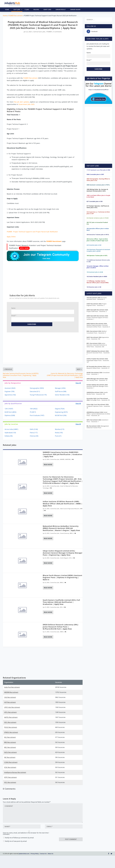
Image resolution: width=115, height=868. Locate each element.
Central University (65, 533)
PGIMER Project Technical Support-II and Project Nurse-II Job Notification (32, 232)
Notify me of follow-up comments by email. (19, 826)
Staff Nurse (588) (61, 391)
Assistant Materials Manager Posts (98, 387)
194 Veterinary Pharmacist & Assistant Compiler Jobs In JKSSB (98, 250)
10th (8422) (34, 409)
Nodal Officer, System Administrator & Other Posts (98, 414)
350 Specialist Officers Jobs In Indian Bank (98, 229)
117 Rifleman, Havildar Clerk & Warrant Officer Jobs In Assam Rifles (98, 282)
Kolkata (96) (9, 436)
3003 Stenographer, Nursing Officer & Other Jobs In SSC (98, 180)
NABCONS (68, 459)
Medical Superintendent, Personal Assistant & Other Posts (98, 326)
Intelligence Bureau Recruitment (15, 772)
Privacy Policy (35, 848)
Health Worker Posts (97, 393)
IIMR (81, 509)
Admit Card (47, 9)
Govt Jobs (18, 10)
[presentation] (73, 829)
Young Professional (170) (38, 395)
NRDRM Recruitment (11, 692)
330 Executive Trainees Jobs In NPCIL (98, 235)
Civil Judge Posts (100, 400)
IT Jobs (27, 9)
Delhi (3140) (34, 429)
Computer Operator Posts (98, 407)
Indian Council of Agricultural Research (70, 509)
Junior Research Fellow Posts (98, 367)
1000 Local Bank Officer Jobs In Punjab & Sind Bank (98, 196)
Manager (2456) (60, 388)
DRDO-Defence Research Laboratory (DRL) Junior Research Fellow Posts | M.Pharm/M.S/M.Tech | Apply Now (61, 627)
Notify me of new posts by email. (16, 830)
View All (78, 383)
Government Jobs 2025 (26, 104)
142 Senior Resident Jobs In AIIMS (97, 276)
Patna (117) (34, 433)
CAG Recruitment (10, 697)
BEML (61, 583)
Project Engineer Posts (97, 305)
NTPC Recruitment (10, 777)
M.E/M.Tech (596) (61, 415)
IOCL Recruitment (10, 782)
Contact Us (43, 848)
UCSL (70, 558)
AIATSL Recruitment (11, 717)
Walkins (36, 9)
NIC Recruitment (10, 757)
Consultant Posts (98, 373)
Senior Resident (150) (62, 395)
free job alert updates (21, 102)
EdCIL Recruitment (10, 752)
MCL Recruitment (10, 747)
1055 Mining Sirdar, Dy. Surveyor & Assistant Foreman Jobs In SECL (97, 190)
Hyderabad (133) (10, 433)
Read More (48, 465)
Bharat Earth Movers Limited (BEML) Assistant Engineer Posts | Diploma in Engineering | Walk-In (62, 577)
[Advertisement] (43, 48)
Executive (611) (35, 391)
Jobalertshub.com (24, 848)
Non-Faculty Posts (97, 380)
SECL (61, 607)
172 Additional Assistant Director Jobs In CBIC (98, 261)
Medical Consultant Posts (97, 332)
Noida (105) (59, 433)
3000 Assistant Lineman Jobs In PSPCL (98, 185)
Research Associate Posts (98, 354)
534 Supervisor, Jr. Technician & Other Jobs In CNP (98, 213)
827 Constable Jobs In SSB (95, 201)
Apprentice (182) (10, 395)
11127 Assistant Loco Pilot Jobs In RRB (98, 170)
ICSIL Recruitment (10, 767)
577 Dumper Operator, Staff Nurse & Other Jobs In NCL (98, 207)
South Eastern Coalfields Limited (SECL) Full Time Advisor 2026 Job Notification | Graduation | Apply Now (61, 602)
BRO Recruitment (10, 742)
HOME (7, 9)
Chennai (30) (34, 436)
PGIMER (49, 32)
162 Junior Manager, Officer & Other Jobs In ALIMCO (98, 267)
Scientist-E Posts (97, 421)
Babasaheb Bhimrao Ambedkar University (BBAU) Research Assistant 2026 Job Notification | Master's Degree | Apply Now (61, 528)
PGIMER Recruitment (15, 16)
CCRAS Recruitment (11, 762)
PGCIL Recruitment (11, 727)
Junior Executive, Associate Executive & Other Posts (97, 345)
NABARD (62, 459)
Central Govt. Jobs (39, 32)
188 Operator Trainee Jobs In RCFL (97, 256)
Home (5, 16)
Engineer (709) (10, 391)
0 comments (57, 32)
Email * (14, 316)
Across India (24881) (11, 429)
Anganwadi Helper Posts (98, 361)
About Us (51, 848)
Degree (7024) (60, 409)
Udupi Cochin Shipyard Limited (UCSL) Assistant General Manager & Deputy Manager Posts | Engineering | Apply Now (63, 553)
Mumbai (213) (60, 429)
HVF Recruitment (10, 702)
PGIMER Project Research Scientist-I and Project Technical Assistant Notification (35, 247)
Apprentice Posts (98, 338)
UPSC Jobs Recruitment (12, 707)
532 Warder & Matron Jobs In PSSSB (98, 218)
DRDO (62, 632)
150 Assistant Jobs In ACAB (95, 272)
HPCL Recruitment (10, 712)
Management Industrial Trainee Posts (98, 427)
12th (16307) (9, 409)
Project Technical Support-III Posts (98, 318)
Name (13, 308)
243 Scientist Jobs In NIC (94, 245)
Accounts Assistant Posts (97, 298)
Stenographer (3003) (37, 388)
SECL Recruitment (10, 722)
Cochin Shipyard (64, 558)
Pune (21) (58, 436)
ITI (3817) (33, 412)
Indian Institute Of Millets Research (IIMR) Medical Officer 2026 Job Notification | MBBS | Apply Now (63, 504)
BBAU (71, 533)
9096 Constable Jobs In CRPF (95, 174)
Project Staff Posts (97, 311)
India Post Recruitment (12, 687)
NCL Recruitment (10, 737)
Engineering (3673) (61, 412)
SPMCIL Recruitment (11, 732)
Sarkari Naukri (75, 9)
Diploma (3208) (10, 415)
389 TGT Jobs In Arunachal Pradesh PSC (97, 223)
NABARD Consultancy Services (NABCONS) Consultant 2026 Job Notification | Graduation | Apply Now (62, 454)
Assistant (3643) (10, 388)
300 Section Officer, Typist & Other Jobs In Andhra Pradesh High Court (97, 240)
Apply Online (11, 237)
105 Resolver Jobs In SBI (94, 287)
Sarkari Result (61, 9)
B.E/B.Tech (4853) (10, 412)
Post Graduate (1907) (37, 415)
